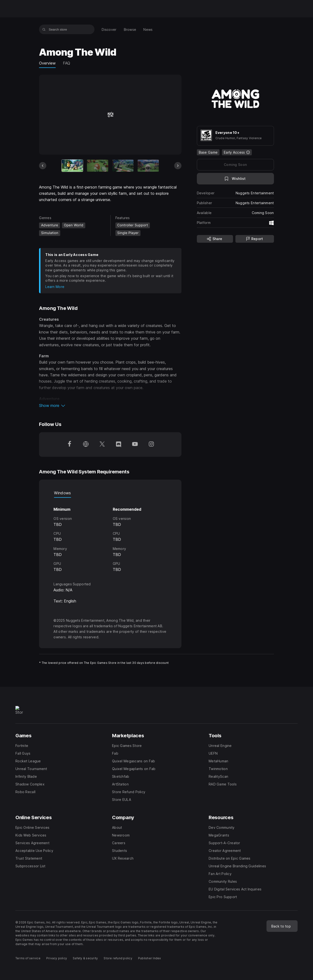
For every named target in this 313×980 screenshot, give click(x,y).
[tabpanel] (110, 535)
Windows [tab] (62, 493)
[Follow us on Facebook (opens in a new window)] (69, 444)
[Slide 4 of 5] (148, 166)
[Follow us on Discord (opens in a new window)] (119, 444)
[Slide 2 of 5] (98, 166)
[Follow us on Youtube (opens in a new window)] (135, 444)
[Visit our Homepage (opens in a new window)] (86, 444)
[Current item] (72, 166)
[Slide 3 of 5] (123, 166)
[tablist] (110, 493)
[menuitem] (109, 29)
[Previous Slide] (43, 166)
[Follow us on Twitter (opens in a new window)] (102, 444)
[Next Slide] (178, 166)
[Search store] (44, 29)
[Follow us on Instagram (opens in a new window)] (151, 444)
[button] (110, 405)
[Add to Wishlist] (235, 179)
